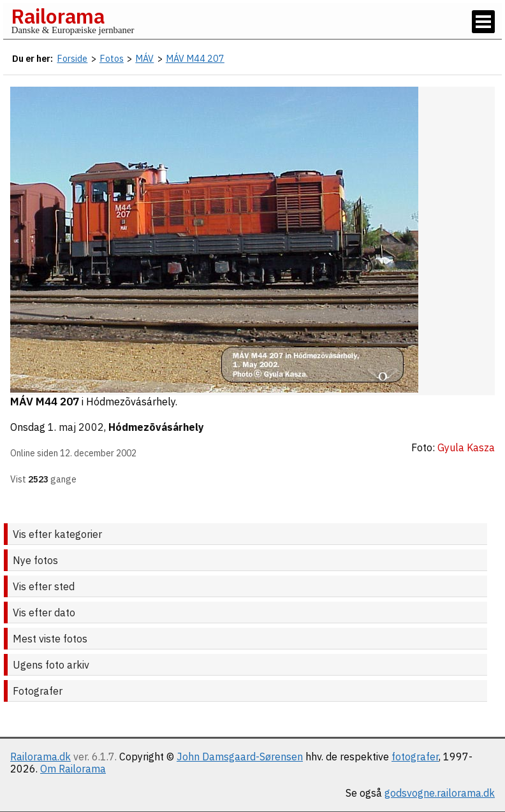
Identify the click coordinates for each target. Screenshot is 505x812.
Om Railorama (73, 769)
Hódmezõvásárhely (156, 427)
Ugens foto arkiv (51, 665)
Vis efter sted (44, 586)
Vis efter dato (44, 613)
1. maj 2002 (76, 427)
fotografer (415, 757)
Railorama (58, 16)
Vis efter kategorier (57, 534)
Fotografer (38, 691)
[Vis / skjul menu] (483, 22)
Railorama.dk (40, 757)
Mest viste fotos (50, 639)
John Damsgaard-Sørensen (240, 757)
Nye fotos (35, 560)
